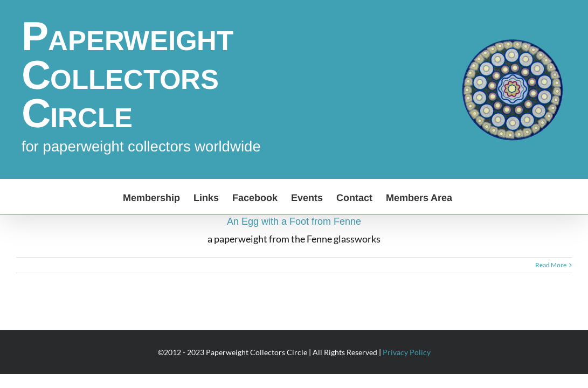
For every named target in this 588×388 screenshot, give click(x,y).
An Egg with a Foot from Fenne (294, 221)
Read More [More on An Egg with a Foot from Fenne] (551, 265)
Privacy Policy (407, 352)
